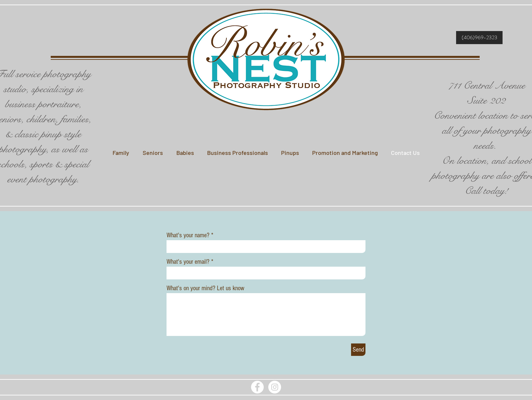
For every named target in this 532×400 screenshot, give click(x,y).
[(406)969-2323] (479, 38)
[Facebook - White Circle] (257, 387)
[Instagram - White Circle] (275, 387)
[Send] (358, 350)
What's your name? (188, 235)
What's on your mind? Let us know (205, 288)
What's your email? (188, 262)
